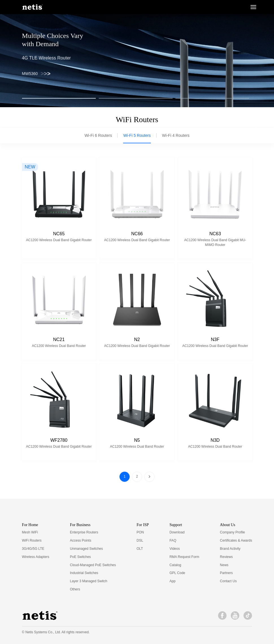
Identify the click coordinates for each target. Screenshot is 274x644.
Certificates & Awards (236, 540)
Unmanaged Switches (87, 549)
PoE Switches (81, 557)
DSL (140, 540)
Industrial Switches (84, 573)
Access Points (81, 540)
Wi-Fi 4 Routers (176, 135)
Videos (175, 549)
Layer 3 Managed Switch (89, 581)
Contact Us (228, 581)
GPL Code (177, 573)
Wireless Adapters (36, 557)
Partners (226, 573)
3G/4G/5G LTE (33, 549)
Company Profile (233, 532)
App (172, 581)
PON (140, 532)
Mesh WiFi (30, 532)
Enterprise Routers (84, 532)
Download (177, 532)
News (224, 565)
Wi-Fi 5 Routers (137, 135)
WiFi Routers (32, 540)
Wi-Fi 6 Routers (98, 135)
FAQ (173, 540)
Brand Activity (230, 549)
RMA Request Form (184, 557)
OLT (140, 549)
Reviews (226, 557)
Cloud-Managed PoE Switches (93, 565)
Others (75, 589)
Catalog (175, 565)
